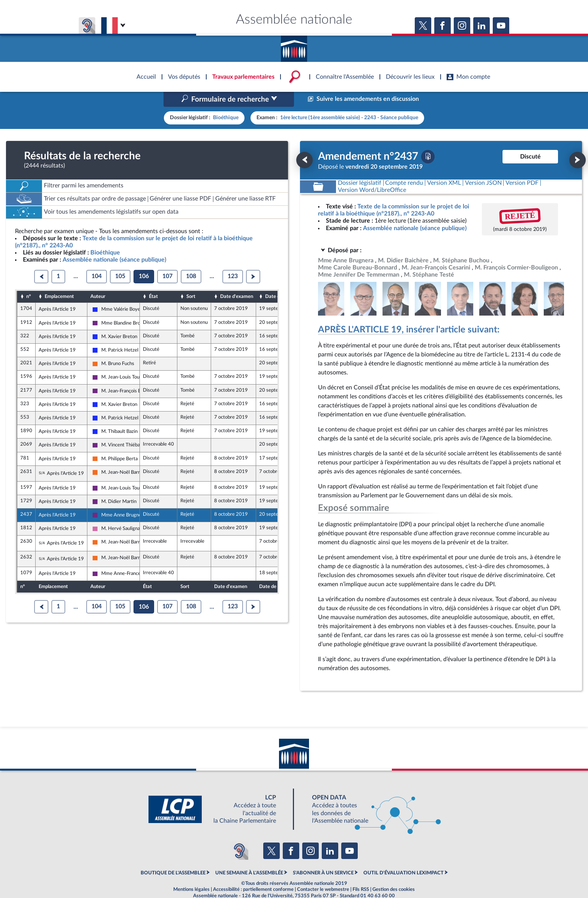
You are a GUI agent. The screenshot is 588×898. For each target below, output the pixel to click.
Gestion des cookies (394, 873)
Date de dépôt (280, 281)
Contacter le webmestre (323, 873)
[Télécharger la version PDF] (428, 141)
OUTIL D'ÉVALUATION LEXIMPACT (403, 857)
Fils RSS (361, 873)
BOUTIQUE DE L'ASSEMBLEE (173, 857)
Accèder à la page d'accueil (294, 46)
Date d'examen (237, 281)
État (153, 281)
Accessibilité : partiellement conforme (253, 873)
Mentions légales (191, 873)
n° (28, 281)
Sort (191, 281)
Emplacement (59, 281)
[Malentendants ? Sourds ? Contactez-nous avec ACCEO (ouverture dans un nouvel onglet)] (239, 835)
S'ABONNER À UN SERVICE (323, 857)
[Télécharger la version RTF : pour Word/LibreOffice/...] (372, 174)
